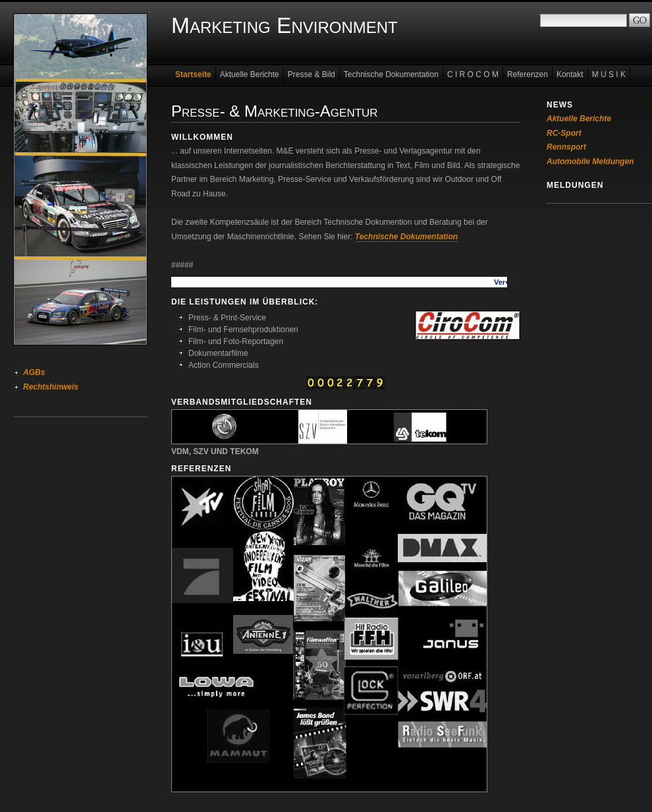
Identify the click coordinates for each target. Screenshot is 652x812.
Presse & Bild (312, 74)
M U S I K (609, 74)
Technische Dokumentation (391, 74)
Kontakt (570, 74)
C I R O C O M (473, 74)
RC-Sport (564, 133)
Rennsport (566, 147)
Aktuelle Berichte (250, 74)
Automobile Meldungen (590, 161)
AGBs (34, 372)
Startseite (193, 74)
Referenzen (528, 74)
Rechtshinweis (51, 387)
